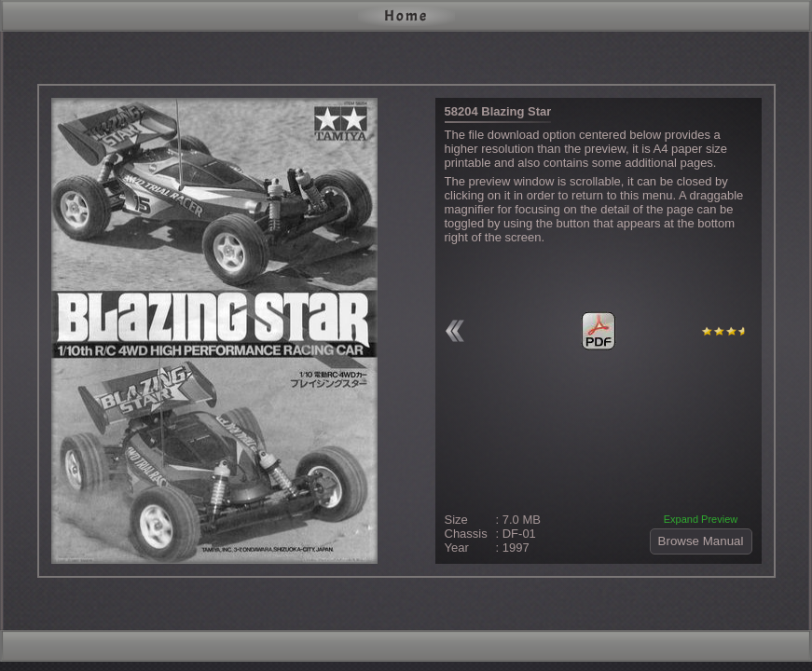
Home (406, 16)
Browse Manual (701, 541)
